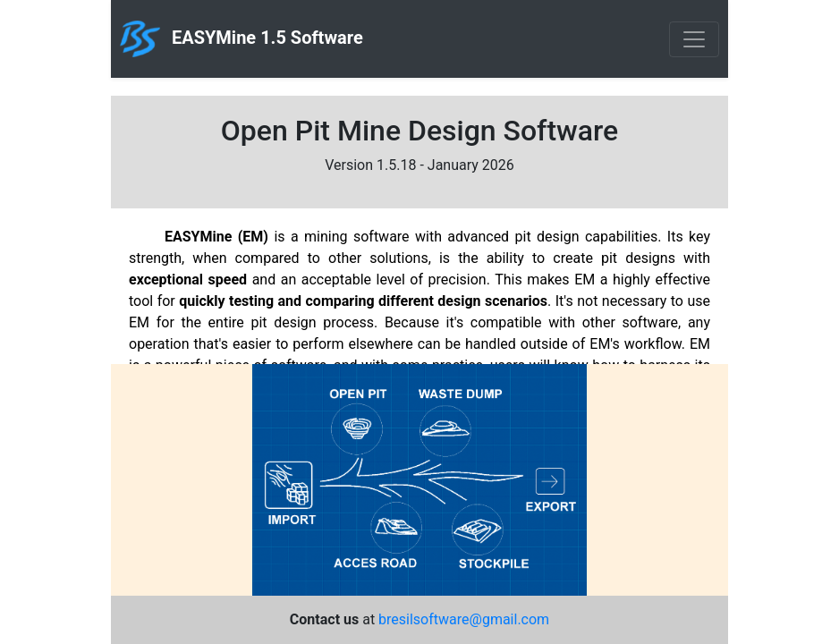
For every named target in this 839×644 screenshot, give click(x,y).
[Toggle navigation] (694, 39)
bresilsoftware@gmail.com (464, 619)
